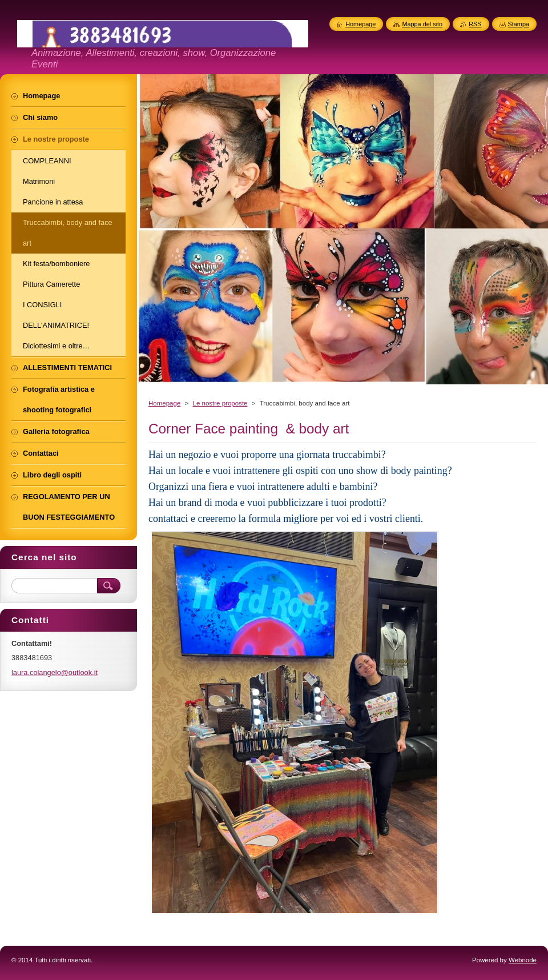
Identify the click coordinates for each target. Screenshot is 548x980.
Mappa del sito (422, 24)
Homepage (164, 403)
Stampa (519, 24)
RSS (475, 24)
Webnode (523, 960)
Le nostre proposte (220, 403)
